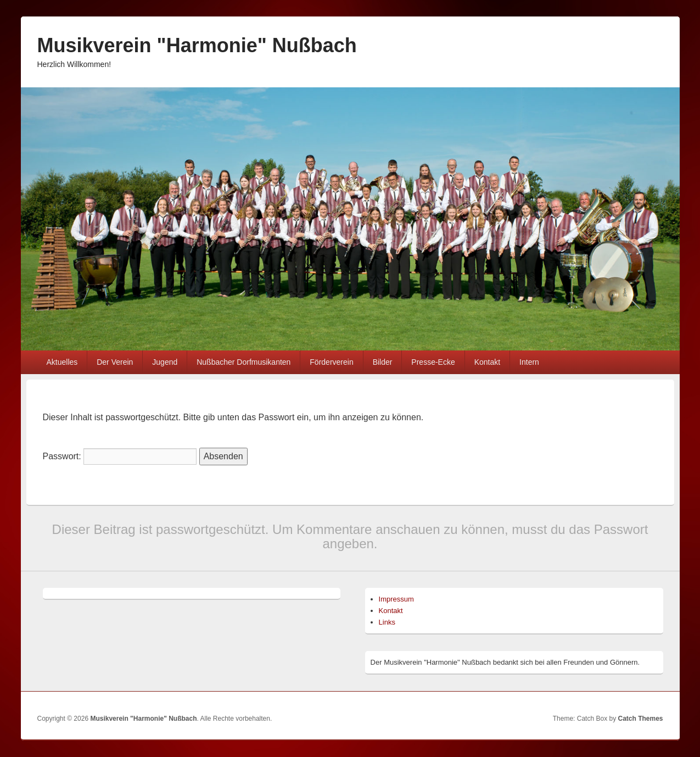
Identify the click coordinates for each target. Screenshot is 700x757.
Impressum (396, 599)
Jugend (165, 362)
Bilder (383, 362)
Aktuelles (62, 362)
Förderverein (331, 362)
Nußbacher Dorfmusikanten (243, 362)
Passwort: (120, 456)
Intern (529, 362)
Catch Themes (640, 719)
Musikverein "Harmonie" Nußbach (197, 45)
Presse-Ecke (433, 362)
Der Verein (115, 362)
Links (387, 622)
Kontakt (487, 362)
